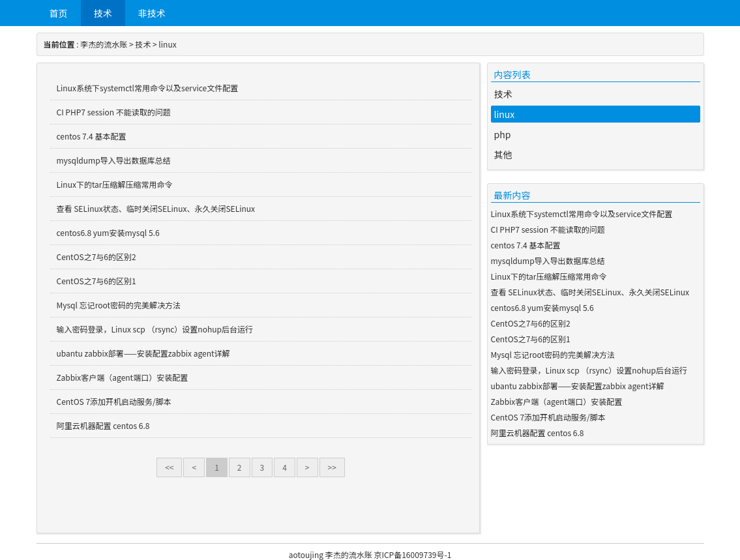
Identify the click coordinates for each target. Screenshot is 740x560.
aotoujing (306, 554)
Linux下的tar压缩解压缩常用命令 (115, 184)
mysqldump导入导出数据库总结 (114, 160)
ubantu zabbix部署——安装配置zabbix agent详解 (143, 353)
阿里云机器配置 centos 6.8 (103, 425)
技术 (103, 13)
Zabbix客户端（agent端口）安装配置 (123, 377)
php (503, 134)
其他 (503, 155)
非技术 (152, 13)
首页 (59, 13)
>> (332, 467)
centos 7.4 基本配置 (92, 136)
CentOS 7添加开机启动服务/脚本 (114, 401)
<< (169, 467)
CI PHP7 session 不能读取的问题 (114, 112)
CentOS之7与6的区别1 (96, 281)
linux (167, 44)
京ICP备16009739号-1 (412, 554)
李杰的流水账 (104, 44)
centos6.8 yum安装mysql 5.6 (108, 232)
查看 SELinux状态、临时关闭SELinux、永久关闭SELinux (156, 208)
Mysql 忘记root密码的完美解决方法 (119, 305)
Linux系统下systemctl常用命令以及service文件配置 (148, 88)
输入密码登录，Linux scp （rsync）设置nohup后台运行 (155, 329)
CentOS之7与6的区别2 (96, 257)
